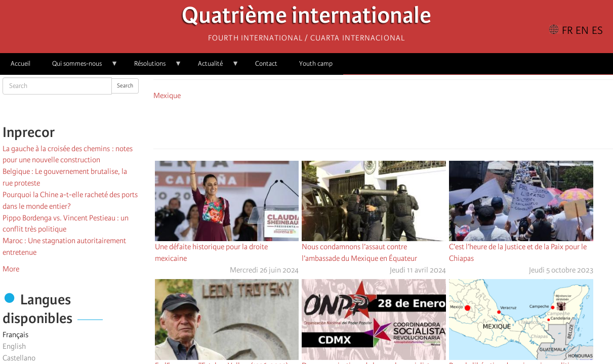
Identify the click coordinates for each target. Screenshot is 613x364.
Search (125, 86)
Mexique (167, 96)
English (14, 346)
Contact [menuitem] (266, 63)
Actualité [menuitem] (213, 67)
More (11, 269)
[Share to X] (369, 123)
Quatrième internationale (306, 18)
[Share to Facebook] (355, 123)
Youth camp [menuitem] (316, 63)
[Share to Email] (397, 123)
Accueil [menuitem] (21, 63)
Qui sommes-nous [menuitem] (80, 67)
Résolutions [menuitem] (153, 67)
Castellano (19, 358)
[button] (412, 123)
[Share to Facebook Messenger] (383, 123)
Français (15, 335)
